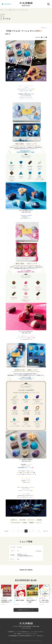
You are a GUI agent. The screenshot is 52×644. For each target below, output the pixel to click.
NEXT (46, 531)
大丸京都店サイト (12, 632)
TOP (1, 10)
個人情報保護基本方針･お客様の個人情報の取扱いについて (22, 636)
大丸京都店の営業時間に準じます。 (25, 556)
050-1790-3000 (27, 628)
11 (39, 531)
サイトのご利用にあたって (24, 632)
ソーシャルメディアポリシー (38, 632)
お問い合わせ (40, 636)
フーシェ (5, 10)
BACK (6, 531)
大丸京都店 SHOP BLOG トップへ (27, 610)
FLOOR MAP (38, 551)
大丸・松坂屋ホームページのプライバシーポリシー (26, 634)
